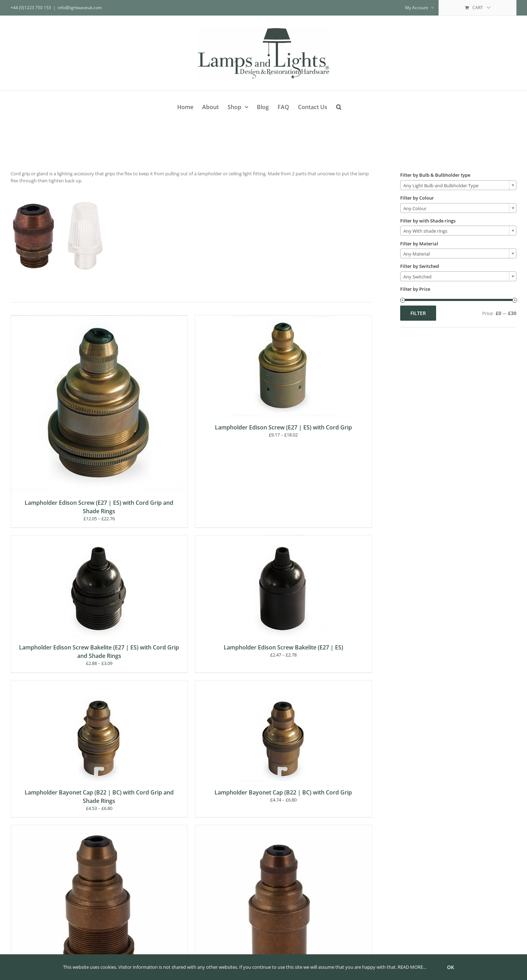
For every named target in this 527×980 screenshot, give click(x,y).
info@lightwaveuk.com (80, 8)
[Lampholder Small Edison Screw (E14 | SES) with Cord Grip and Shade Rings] (99, 828)
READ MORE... (412, 967)
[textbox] (458, 186)
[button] (339, 106)
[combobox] (458, 185)
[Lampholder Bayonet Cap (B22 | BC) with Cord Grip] (283, 684)
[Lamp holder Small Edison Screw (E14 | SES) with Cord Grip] (283, 828)
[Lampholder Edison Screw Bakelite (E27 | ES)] (283, 539)
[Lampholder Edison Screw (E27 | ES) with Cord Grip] (283, 319)
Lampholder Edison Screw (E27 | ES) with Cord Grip (283, 427)
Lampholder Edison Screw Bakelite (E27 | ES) (283, 647)
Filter (418, 313)
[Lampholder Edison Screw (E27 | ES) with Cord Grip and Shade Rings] (99, 319)
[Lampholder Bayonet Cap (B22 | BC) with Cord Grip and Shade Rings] (99, 684)
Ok (451, 967)
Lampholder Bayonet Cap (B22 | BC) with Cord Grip (283, 792)
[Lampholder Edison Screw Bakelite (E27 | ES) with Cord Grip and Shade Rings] (99, 539)
